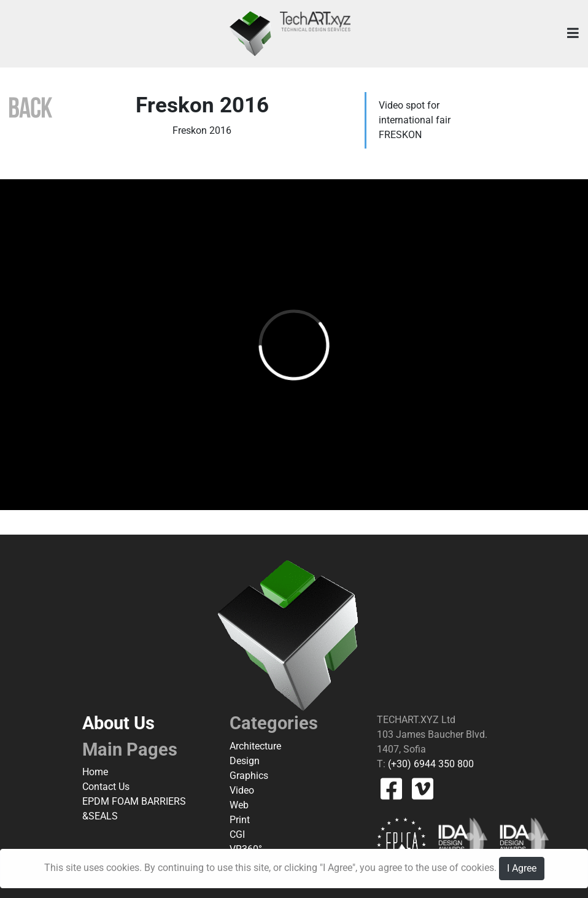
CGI (237, 834)
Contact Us (106, 787)
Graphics (249, 776)
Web (239, 805)
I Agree (522, 868)
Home (95, 772)
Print (240, 820)
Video (242, 790)
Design (245, 761)
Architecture (255, 746)
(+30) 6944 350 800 (430, 764)
